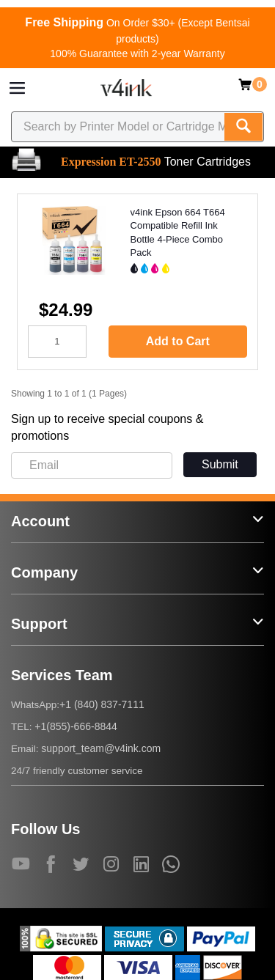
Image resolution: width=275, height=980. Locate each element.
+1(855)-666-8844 (76, 726)
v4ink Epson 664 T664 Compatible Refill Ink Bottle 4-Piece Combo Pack (178, 233)
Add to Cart (178, 341)
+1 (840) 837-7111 (102, 704)
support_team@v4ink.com (101, 748)
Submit (220, 464)
